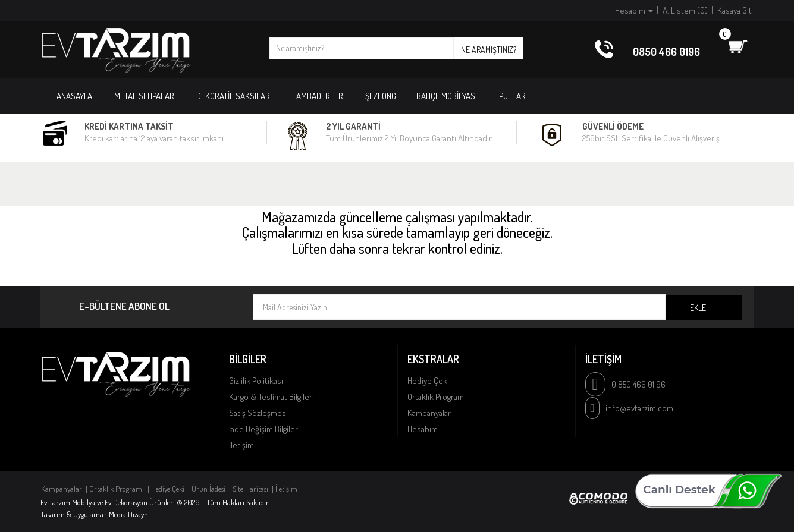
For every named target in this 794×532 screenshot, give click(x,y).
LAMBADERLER (318, 96)
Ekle (698, 308)
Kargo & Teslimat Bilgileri (272, 397)
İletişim (241, 445)
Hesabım (423, 429)
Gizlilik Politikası (256, 381)
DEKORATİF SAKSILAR (233, 96)
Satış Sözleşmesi (258, 413)
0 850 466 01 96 (638, 384)
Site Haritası (250, 489)
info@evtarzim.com (639, 408)
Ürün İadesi (208, 489)
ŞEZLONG (381, 96)
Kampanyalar (429, 413)
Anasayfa (74, 96)
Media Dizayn (128, 514)
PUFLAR (512, 96)
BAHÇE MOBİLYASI (447, 96)
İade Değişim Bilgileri (264, 429)
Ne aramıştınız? (489, 50)
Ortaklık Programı (437, 397)
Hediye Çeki (428, 381)
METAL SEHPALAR (144, 96)
